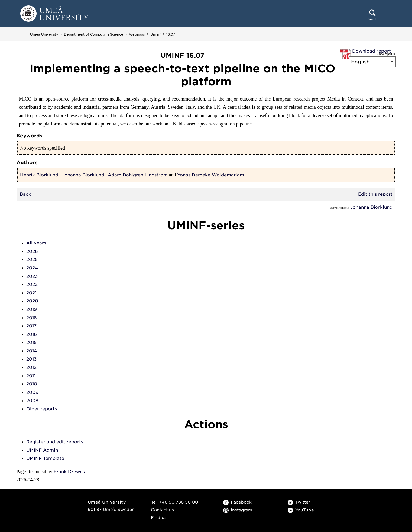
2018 (32, 318)
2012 (31, 367)
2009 (32, 392)
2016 (32, 334)
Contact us (162, 510)
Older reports (42, 409)
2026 (32, 251)
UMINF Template (45, 458)
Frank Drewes (69, 472)
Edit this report (375, 194)
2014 (32, 351)
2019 (32, 309)
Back (25, 194)
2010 (32, 384)
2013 (31, 359)
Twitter (299, 502)
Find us (159, 518)
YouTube (301, 510)
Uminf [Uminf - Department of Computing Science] (155, 34)
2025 (32, 259)
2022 (32, 284)
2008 (32, 401)
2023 (32, 276)
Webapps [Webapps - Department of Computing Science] (137, 34)
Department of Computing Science (94, 34)
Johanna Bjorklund (83, 175)
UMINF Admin (42, 450)
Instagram (238, 510)
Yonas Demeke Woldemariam (211, 175)
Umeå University (44, 34)
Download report (372, 51)
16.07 (171, 34)
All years (36, 243)
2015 (31, 342)
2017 (31, 326)
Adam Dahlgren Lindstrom (138, 175)
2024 (32, 268)
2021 (31, 293)
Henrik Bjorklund (39, 175)
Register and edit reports (55, 442)
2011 (31, 376)
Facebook (237, 502)
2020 (32, 301)
